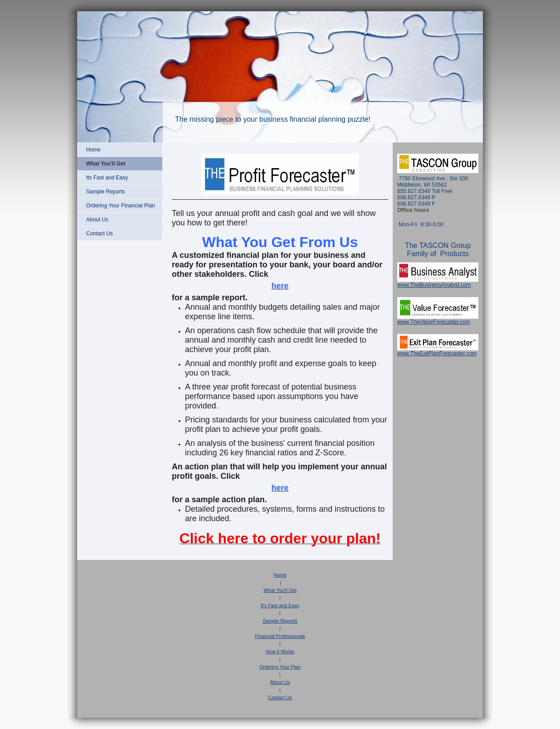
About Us (280, 682)
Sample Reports (280, 621)
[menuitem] (120, 150)
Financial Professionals (280, 636)
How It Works (280, 651)
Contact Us (280, 697)
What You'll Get (280, 590)
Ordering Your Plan (280, 667)
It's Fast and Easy (280, 605)
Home (280, 575)
